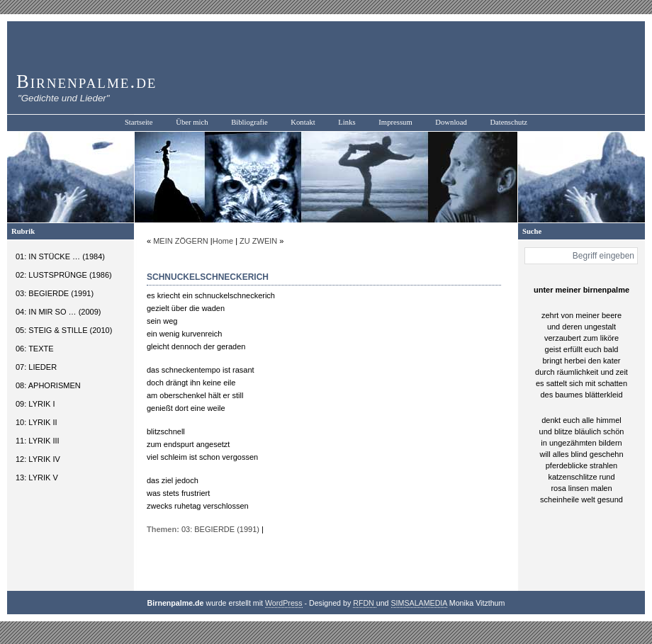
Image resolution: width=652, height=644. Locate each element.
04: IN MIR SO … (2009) (58, 312)
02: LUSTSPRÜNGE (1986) (64, 275)
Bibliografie (249, 122)
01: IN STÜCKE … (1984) (60, 256)
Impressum (395, 122)
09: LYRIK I (35, 404)
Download (451, 122)
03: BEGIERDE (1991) (55, 293)
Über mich (192, 122)
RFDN (365, 603)
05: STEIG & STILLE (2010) (64, 330)
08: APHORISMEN (48, 385)
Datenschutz (508, 122)
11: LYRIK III (38, 441)
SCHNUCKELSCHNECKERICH (208, 277)
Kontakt (303, 122)
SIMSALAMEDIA (419, 603)
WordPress (284, 603)
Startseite (139, 122)
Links (347, 122)
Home (223, 241)
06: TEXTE (35, 349)
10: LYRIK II (36, 422)
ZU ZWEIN (258, 241)
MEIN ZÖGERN (181, 241)
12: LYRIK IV (38, 459)
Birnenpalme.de (86, 81)
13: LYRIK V (37, 478)
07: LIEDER (36, 367)
